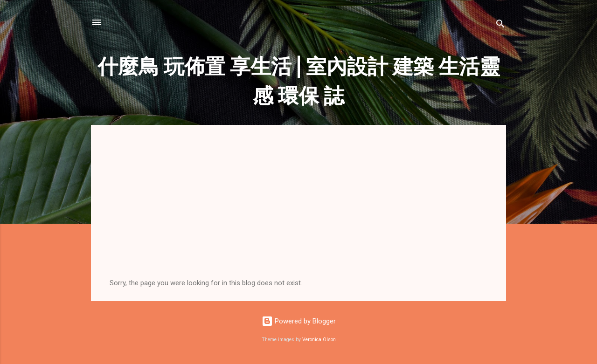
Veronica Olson (319, 340)
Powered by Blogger (299, 321)
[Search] (500, 25)
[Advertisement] (298, 209)
